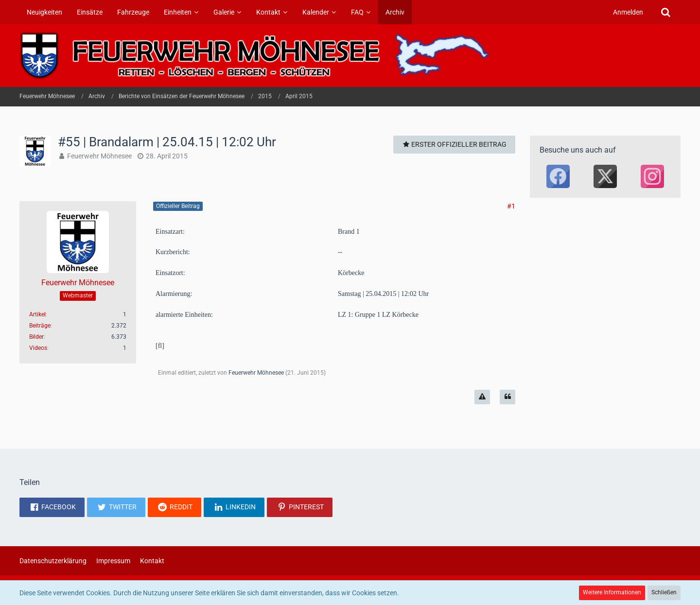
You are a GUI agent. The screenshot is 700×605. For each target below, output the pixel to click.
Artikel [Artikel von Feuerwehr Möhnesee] (37, 314)
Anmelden (628, 12)
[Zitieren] (507, 397)
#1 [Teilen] (511, 206)
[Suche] (665, 12)
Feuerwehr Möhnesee (99, 156)
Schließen (664, 592)
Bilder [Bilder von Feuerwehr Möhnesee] (36, 337)
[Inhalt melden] (482, 397)
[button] (52, 507)
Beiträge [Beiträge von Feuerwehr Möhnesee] (40, 326)
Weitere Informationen (612, 592)
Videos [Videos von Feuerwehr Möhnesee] (38, 348)
